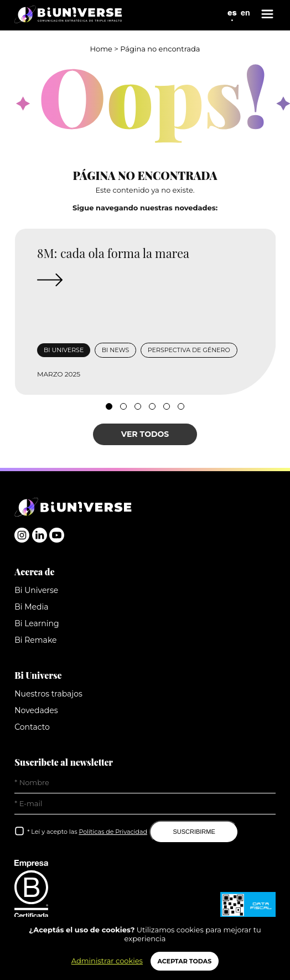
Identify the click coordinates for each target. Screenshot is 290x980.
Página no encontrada (160, 49)
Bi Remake (35, 640)
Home (101, 49)
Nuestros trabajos (48, 694)
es (232, 12)
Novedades (36, 710)
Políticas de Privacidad (113, 832)
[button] (109, 406)
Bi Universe (36, 590)
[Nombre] (145, 783)
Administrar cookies (107, 961)
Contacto (32, 727)
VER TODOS (145, 434)
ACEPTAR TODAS (185, 961)
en (245, 12)
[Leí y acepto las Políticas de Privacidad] (20, 831)
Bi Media (31, 607)
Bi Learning (37, 623)
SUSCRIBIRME (194, 832)
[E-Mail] (145, 804)
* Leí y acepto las (87, 832)
